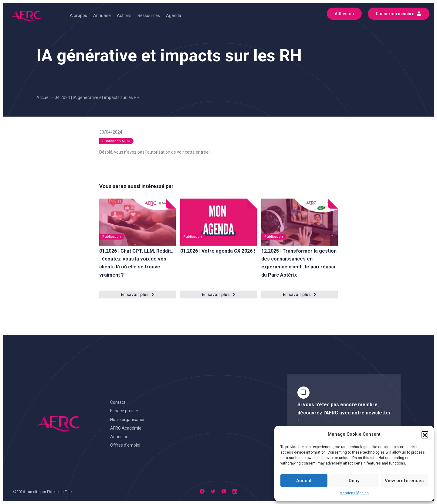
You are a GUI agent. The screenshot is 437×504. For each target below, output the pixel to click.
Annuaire (102, 15)
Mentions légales (354, 493)
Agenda (174, 15)
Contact (118, 402)
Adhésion (119, 437)
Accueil (43, 97)
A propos (78, 15)
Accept (304, 481)
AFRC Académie (126, 428)
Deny (354, 481)
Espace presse (124, 411)
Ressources (149, 15)
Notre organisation (128, 420)
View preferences (404, 481)
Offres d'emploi (125, 445)
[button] (425, 434)
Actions (124, 15)
